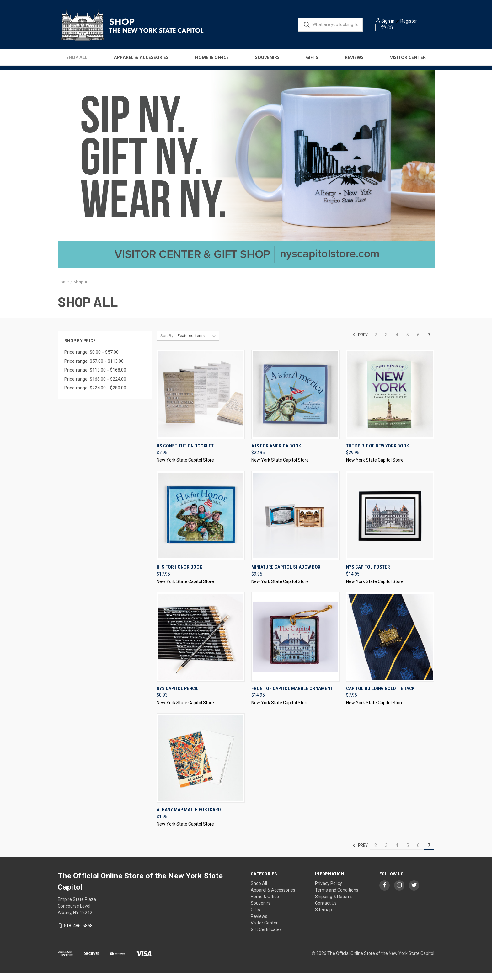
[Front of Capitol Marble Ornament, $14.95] (295, 644)
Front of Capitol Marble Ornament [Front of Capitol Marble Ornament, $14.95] (292, 695)
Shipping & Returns (334, 903)
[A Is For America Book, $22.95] (295, 401)
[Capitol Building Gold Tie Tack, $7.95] (390, 644)
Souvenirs (267, 60)
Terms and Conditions (337, 897)
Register (417, 22)
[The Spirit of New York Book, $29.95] (390, 401)
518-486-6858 (78, 933)
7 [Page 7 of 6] (429, 342)
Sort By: (167, 343)
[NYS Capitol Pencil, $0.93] (201, 644)
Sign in (397, 22)
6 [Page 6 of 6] (418, 342)
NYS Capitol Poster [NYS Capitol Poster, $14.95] (368, 574)
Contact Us (326, 910)
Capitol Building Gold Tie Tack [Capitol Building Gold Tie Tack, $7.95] (380, 695)
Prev (360, 342)
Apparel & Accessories (141, 60)
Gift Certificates (266, 936)
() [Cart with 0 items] (396, 29)
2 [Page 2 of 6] (376, 342)
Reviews (354, 60)
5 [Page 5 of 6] (408, 342)
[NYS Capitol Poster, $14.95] (390, 522)
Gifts (312, 60)
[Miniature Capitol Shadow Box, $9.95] (295, 522)
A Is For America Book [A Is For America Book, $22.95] (276, 453)
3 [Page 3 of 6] (386, 342)
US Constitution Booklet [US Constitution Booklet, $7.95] (185, 453)
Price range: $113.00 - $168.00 (95, 377)
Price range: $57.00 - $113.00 (94, 368)
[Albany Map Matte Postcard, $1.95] (201, 765)
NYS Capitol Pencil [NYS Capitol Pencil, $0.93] (178, 695)
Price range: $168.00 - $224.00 (95, 386)
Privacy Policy (329, 890)
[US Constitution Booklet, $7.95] (201, 401)
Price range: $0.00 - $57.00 (91, 359)
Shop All (77, 60)
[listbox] (198, 343)
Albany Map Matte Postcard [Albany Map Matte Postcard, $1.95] (189, 817)
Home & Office (212, 60)
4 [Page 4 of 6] (397, 342)
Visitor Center (408, 60)
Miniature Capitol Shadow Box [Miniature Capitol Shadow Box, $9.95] (286, 574)
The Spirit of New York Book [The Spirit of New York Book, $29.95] (377, 453)
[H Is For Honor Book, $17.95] (201, 522)
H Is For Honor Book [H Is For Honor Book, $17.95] (179, 574)
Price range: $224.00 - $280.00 (95, 395)
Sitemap (324, 917)
